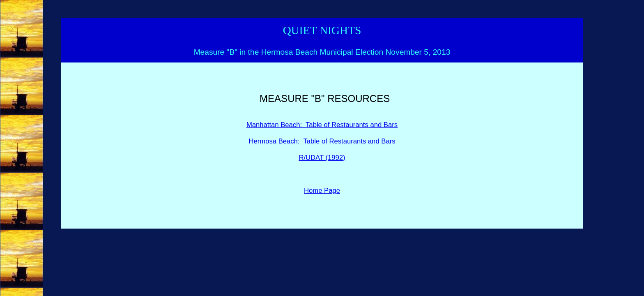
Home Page (322, 191)
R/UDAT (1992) (322, 158)
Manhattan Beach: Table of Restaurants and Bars (322, 125)
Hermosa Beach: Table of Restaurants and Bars (322, 141)
